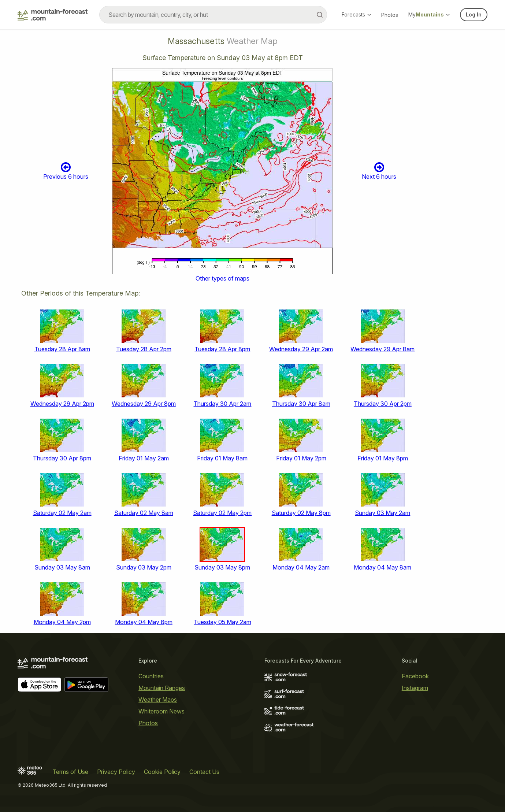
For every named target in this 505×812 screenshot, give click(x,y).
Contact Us (204, 772)
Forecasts (356, 14)
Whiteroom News (161, 711)
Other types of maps (222, 278)
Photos (390, 15)
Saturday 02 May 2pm (222, 513)
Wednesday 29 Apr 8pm (144, 404)
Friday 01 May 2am (144, 458)
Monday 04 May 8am (383, 567)
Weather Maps (158, 700)
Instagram (415, 688)
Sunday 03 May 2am (383, 513)
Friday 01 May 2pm (301, 458)
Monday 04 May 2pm (62, 622)
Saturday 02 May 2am (62, 513)
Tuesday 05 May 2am (222, 622)
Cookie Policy (162, 772)
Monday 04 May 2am (301, 567)
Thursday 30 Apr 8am (301, 404)
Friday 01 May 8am (222, 458)
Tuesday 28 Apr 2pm (144, 349)
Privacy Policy (116, 772)
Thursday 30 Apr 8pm (62, 458)
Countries (151, 676)
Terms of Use (70, 772)
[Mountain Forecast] (53, 15)
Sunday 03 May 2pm (144, 567)
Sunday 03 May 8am (62, 567)
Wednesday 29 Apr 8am (383, 349)
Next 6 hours (379, 171)
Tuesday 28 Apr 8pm (222, 349)
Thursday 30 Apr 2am (222, 404)
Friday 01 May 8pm (383, 458)
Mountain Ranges (162, 688)
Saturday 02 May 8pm (301, 513)
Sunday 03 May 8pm (222, 567)
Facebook (415, 676)
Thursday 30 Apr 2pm (383, 404)
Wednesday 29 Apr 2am (301, 349)
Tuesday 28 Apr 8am (62, 349)
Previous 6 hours (66, 171)
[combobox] (213, 15)
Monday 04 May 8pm (144, 622)
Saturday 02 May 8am (144, 513)
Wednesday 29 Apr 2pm (62, 404)
